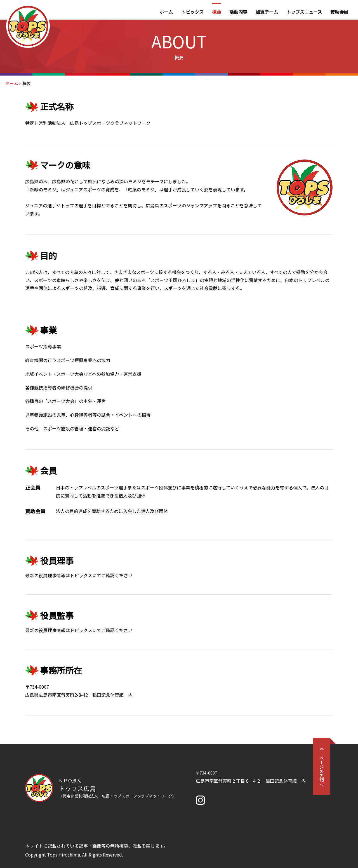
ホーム (166, 12)
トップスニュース (304, 12)
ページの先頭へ (322, 767)
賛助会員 (339, 12)
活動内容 (238, 12)
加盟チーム (267, 12)
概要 (216, 12)
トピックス (192, 12)
